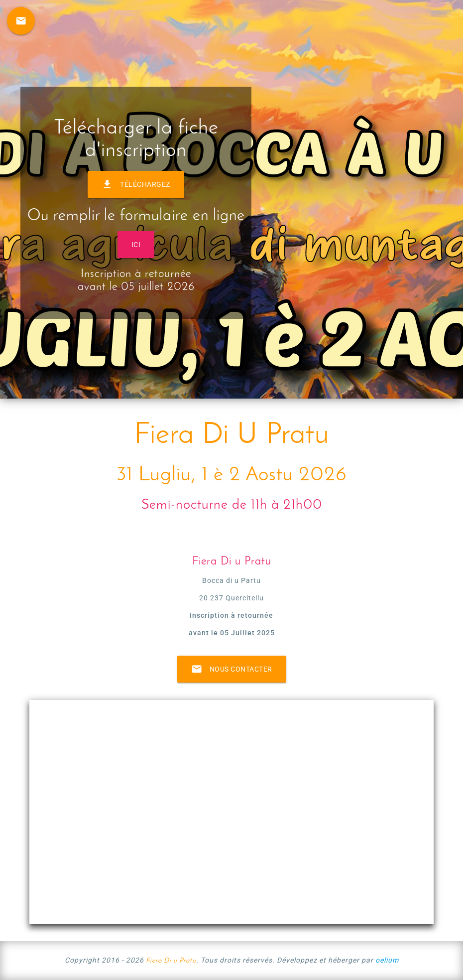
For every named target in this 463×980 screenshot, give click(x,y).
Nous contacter (232, 669)
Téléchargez (136, 184)
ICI (136, 245)
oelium (387, 960)
